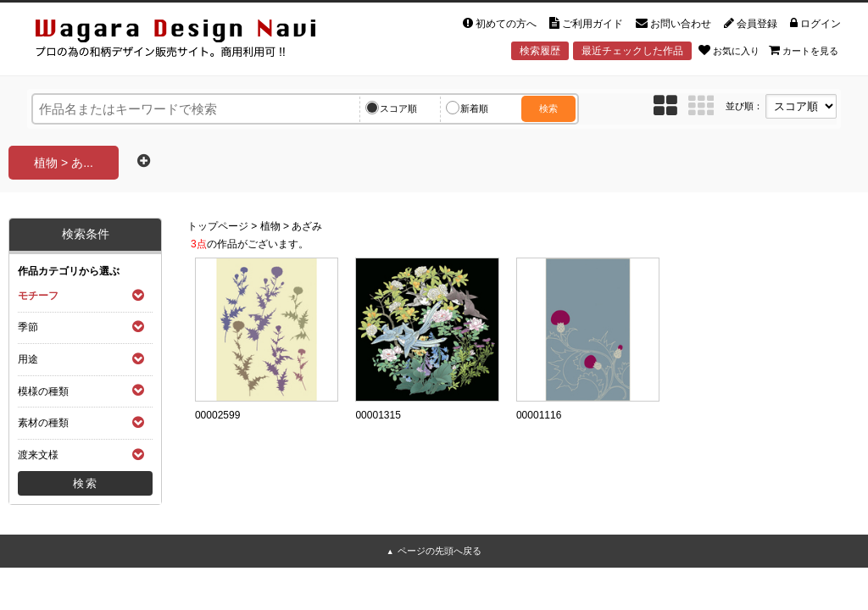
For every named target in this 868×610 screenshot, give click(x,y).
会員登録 (751, 24)
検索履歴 (540, 51)
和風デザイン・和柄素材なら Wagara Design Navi (190, 41)
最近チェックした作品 (632, 51)
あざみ (307, 226)
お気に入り (729, 50)
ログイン (815, 24)
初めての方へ (500, 24)
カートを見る (804, 50)
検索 (548, 108)
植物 (270, 226)
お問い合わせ (673, 24)
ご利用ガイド (586, 24)
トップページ (218, 226)
